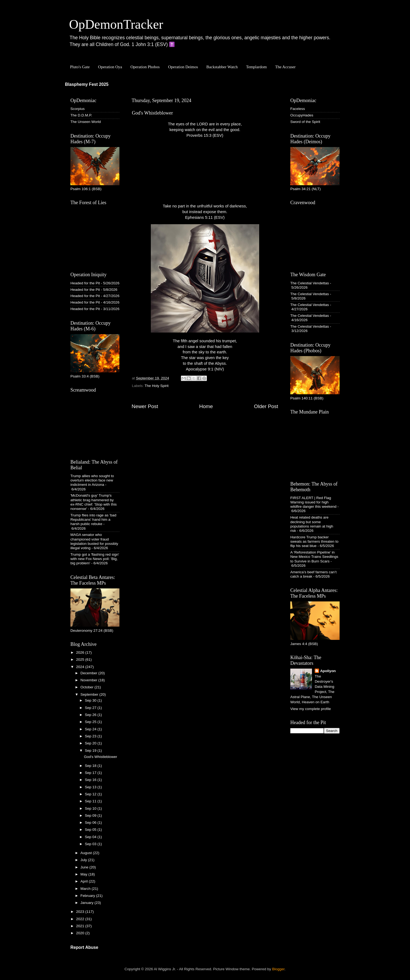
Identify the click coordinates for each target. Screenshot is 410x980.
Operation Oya (110, 67)
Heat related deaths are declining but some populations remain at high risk (312, 524)
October (87, 687)
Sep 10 (91, 808)
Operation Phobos (145, 67)
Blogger (278, 969)
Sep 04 (91, 837)
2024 (81, 667)
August (87, 853)
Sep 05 (91, 830)
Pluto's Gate (80, 67)
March (86, 889)
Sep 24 (91, 729)
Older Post (266, 406)
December (89, 673)
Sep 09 (91, 815)
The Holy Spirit (157, 386)
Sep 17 (91, 773)
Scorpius (78, 109)
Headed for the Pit (85, 283)
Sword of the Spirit (305, 122)
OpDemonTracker (116, 24)
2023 (81, 912)
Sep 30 (91, 700)
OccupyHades (302, 115)
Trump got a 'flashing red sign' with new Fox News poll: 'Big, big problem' (95, 559)
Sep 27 (91, 708)
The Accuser (285, 67)
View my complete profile (311, 709)
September (90, 694)
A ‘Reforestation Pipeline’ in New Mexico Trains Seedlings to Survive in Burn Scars (314, 557)
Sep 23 (91, 736)
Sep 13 (91, 787)
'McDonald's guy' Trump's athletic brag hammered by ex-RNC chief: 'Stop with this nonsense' (94, 502)
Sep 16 (91, 780)
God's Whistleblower (101, 757)
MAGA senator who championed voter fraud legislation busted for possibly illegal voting (94, 541)
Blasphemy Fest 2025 (87, 84)
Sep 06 (91, 823)
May (84, 874)
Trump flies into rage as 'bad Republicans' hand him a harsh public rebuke (93, 520)
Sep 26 (91, 715)
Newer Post (145, 406)
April (85, 881)
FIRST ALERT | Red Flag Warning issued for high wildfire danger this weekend (313, 502)
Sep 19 (91, 751)
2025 (81, 660)
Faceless (298, 109)
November (89, 680)
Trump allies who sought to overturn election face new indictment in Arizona (92, 480)
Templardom (256, 67)
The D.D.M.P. (81, 115)
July (84, 860)
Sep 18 (91, 766)
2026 (81, 652)
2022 (81, 919)
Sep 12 (91, 794)
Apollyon (328, 671)
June (85, 867)
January (87, 903)
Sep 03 (91, 844)
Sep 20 (91, 743)
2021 (81, 926)
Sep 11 (91, 801)
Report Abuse (84, 947)
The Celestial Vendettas (310, 283)
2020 (81, 933)
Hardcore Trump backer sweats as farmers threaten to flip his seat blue (314, 541)
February (88, 896)
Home (206, 406)
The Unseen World (86, 122)
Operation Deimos (183, 67)
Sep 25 (91, 722)
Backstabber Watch (222, 67)
